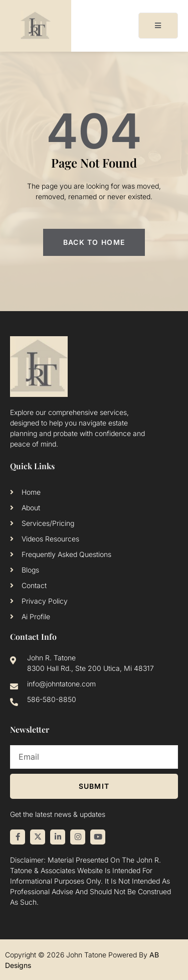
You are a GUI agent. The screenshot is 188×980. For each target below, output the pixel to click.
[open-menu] (158, 26)
